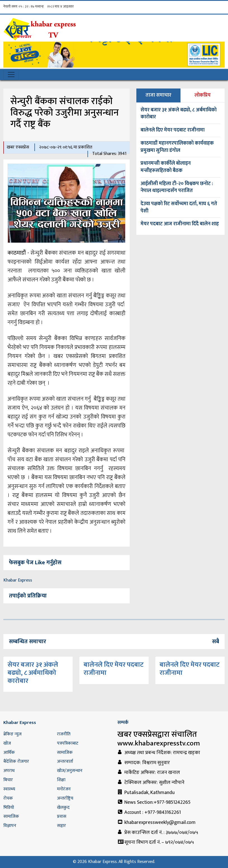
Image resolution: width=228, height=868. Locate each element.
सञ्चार (61, 826)
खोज (7, 743)
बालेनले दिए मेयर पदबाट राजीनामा (173, 130)
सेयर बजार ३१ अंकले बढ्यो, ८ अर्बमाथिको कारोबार (179, 114)
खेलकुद (63, 808)
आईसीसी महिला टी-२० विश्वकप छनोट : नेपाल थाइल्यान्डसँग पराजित (177, 187)
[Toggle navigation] (11, 75)
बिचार (8, 780)
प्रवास (62, 816)
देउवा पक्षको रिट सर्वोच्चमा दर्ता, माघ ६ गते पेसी (179, 207)
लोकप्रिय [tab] (203, 95)
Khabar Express (18, 580)
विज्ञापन (10, 826)
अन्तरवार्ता (65, 761)
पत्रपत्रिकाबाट (68, 743)
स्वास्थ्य (9, 789)
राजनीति (64, 734)
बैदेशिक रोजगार (16, 761)
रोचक (8, 798)
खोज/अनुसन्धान (70, 771)
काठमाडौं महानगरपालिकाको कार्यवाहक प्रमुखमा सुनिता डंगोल (177, 147)
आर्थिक (9, 753)
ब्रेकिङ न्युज (12, 734)
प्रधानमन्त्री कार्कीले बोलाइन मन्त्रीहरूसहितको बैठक (166, 167)
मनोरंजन (64, 789)
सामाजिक (65, 753)
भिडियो (9, 808)
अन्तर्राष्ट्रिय (65, 798)
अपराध (9, 771)
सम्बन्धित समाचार (28, 642)
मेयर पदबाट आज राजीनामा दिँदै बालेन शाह (180, 224)
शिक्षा (61, 780)
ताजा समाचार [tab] (158, 95)
